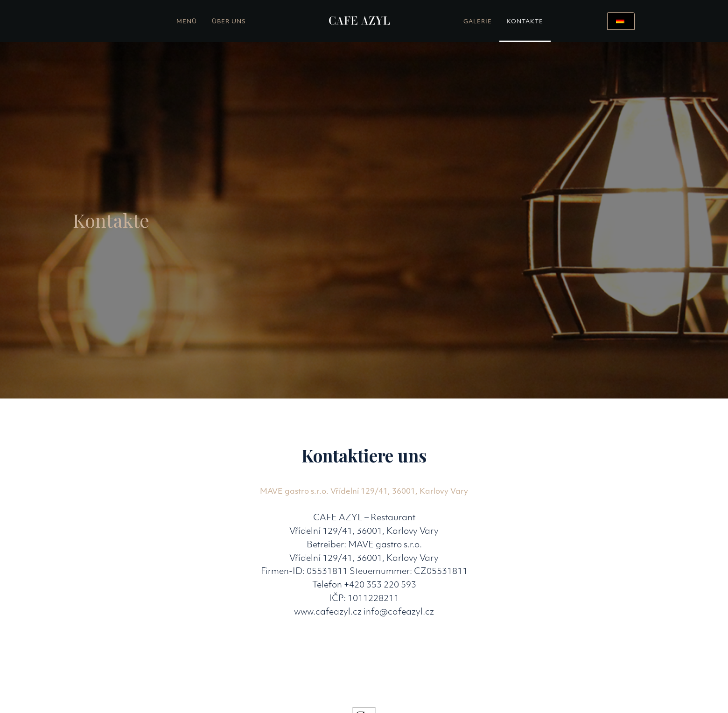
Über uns (229, 22)
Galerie (478, 22)
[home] (360, 21)
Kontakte (525, 22)
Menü (187, 22)
